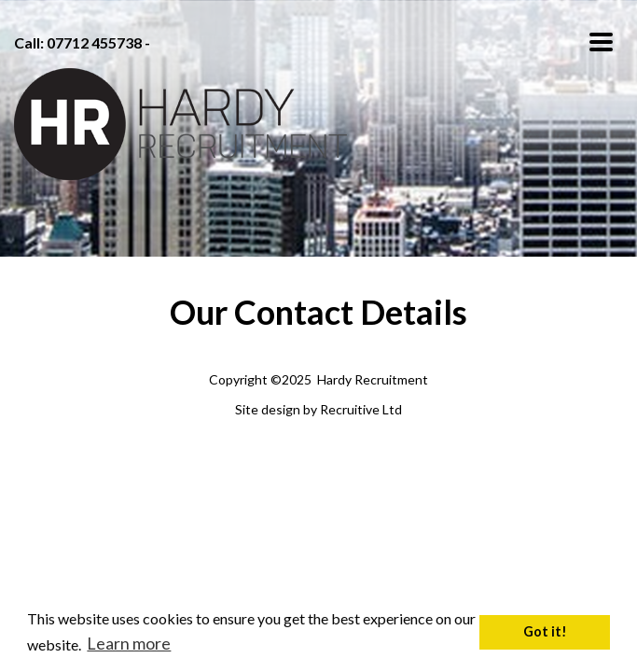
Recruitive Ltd (361, 409)
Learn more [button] (129, 643)
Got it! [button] (545, 631)
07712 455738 (94, 42)
